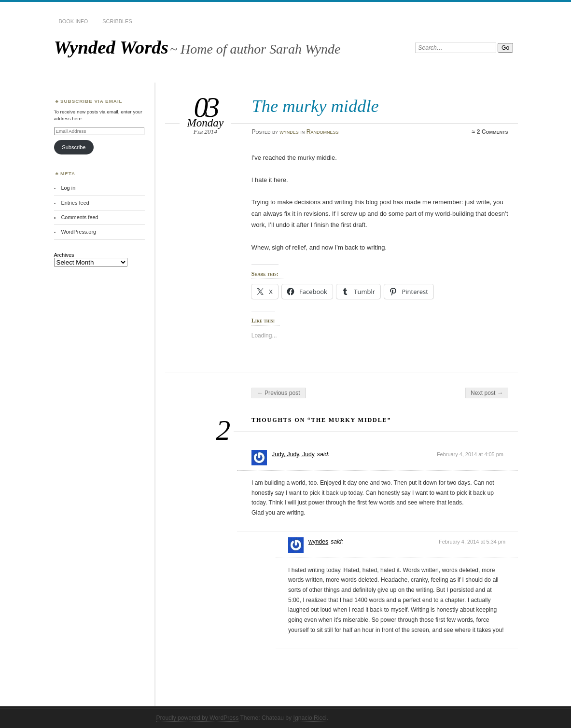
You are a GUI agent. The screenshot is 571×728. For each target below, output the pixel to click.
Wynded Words (111, 47)
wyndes (289, 132)
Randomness (323, 132)
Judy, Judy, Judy (293, 454)
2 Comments (493, 132)
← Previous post (278, 393)
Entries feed (75, 203)
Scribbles (117, 21)
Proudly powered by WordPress (198, 718)
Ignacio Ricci (310, 718)
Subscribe (74, 147)
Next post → (487, 393)
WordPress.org (78, 232)
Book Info (74, 21)
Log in (68, 188)
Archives (64, 255)
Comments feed (79, 217)
